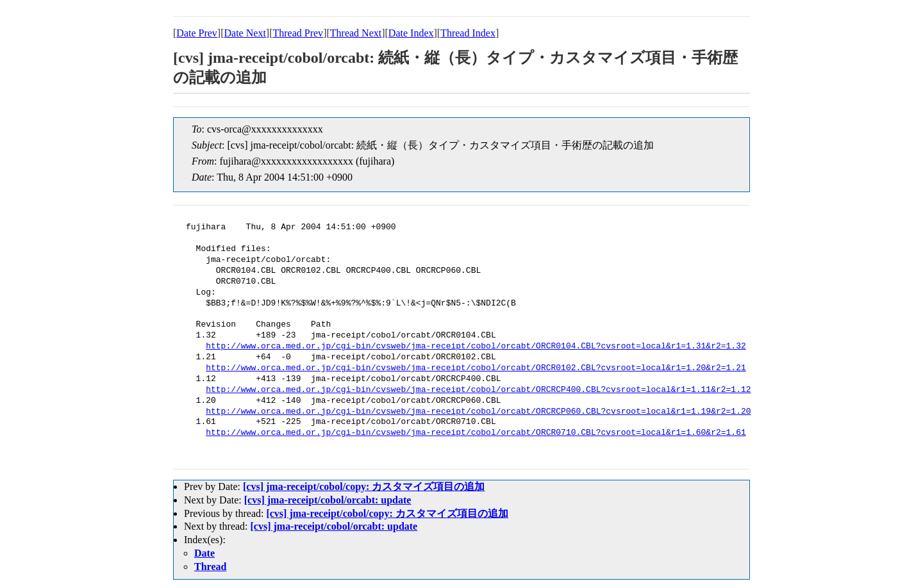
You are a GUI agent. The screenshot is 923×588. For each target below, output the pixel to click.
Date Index (411, 33)
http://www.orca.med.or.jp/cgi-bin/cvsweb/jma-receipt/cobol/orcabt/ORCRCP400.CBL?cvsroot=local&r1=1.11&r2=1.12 (478, 390)
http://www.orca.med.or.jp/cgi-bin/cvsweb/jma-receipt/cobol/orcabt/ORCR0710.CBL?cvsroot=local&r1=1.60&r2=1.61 (476, 433)
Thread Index (468, 33)
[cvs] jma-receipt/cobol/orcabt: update (328, 500)
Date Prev (197, 33)
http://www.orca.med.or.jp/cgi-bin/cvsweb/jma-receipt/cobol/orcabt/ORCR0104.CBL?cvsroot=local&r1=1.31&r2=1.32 (476, 347)
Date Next (245, 33)
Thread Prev (298, 33)
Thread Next (356, 33)
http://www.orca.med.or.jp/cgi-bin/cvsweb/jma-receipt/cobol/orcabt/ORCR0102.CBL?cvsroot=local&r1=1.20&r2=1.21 (476, 368)
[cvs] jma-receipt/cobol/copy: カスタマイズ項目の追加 (364, 486)
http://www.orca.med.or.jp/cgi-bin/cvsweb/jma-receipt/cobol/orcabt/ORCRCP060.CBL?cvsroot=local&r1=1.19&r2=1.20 (478, 412)
